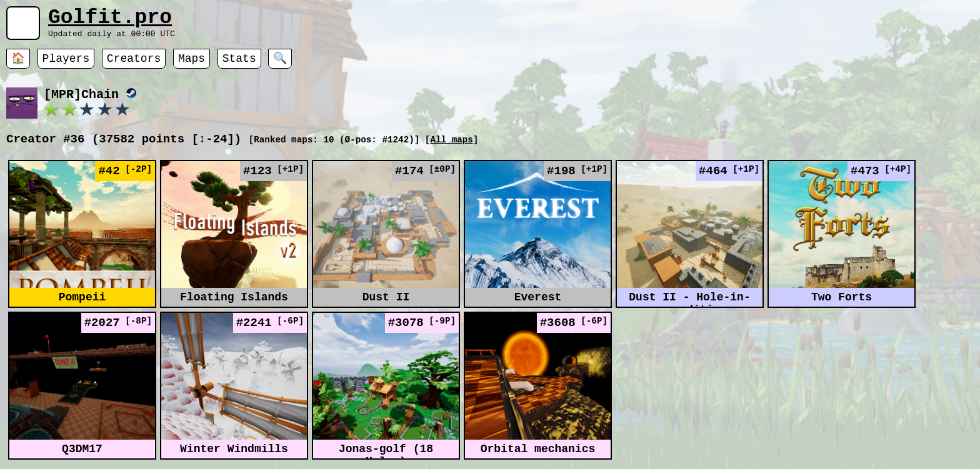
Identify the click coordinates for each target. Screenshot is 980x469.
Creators (134, 66)
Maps (192, 66)
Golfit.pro (110, 20)
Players (66, 66)
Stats (239, 66)
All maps (451, 148)
